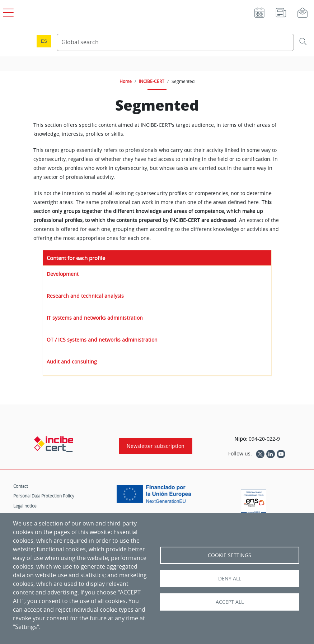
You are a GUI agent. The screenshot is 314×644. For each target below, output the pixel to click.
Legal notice (25, 506)
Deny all (230, 579)
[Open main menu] (7, 11)
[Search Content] (175, 42)
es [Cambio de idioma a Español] (44, 41)
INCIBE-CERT (152, 81)
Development (63, 274)
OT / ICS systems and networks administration (102, 340)
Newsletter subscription (156, 446)
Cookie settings (229, 555)
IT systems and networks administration (95, 318)
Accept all (230, 602)
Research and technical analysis (85, 296)
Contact (21, 486)
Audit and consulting (72, 362)
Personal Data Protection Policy (44, 496)
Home (126, 81)
